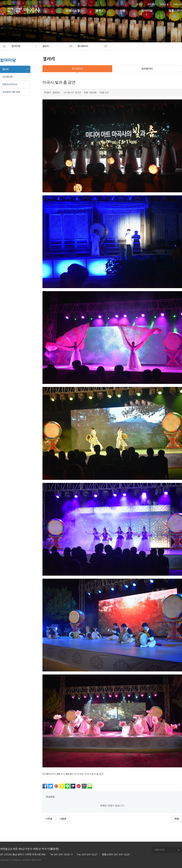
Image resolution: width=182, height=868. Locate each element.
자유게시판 (7, 77)
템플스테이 (175, 11)
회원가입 (151, 4)
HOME (4, 46)
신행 (123, 11)
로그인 (139, 4)
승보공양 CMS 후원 (11, 92)
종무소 (100, 11)
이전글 (49, 819)
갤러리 (46, 46)
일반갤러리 (147, 69)
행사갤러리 (83, 46)
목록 (177, 819)
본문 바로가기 (0, 0)
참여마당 (147, 11)
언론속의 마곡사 (10, 84)
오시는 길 (164, 4)
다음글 (63, 819)
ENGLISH (178, 4)
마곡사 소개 (73, 11)
